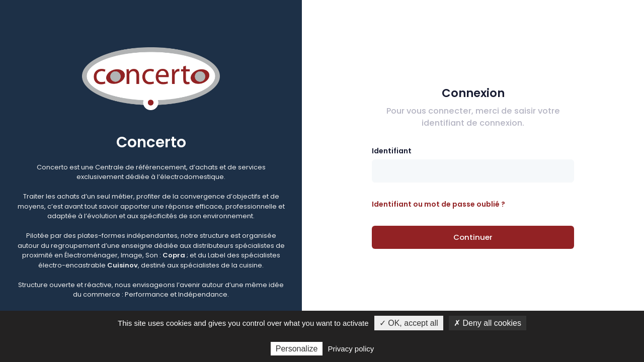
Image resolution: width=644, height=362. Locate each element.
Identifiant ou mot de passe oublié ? (438, 204)
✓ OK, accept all (409, 323)
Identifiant (392, 151)
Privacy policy (351, 349)
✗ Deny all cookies (488, 323)
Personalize (297, 349)
